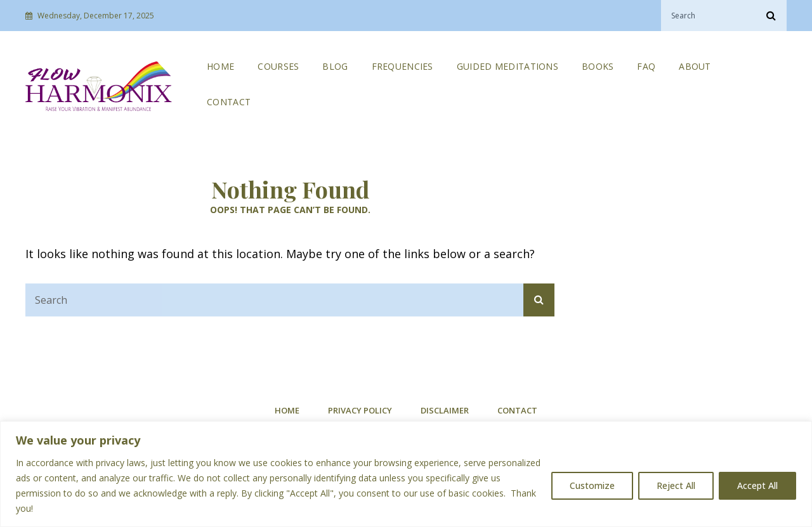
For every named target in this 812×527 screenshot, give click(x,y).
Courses (278, 66)
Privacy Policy (360, 410)
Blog (335, 66)
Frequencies (403, 66)
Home (220, 66)
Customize (592, 485)
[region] (406, 474)
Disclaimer (445, 410)
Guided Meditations (507, 66)
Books (598, 66)
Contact (229, 102)
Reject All (676, 485)
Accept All (757, 485)
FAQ (646, 66)
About (695, 66)
